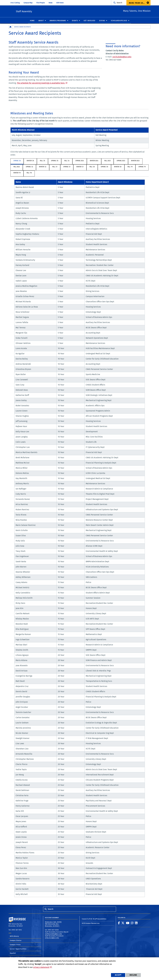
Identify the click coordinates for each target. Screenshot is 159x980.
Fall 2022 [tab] (17, 167)
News (51, 3)
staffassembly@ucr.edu (53, 934)
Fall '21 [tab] (55, 167)
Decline (133, 975)
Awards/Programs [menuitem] (58, 21)
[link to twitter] (123, 923)
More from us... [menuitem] (137, 3)
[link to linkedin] (136, 923)
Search (119, 3)
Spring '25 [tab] (55, 161)
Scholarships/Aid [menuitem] (119, 21)
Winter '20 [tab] (118, 167)
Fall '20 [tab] (92, 167)
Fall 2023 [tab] (107, 161)
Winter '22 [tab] (43, 167)
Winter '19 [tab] (17, 173)
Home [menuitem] (32, 21)
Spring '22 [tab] (29, 167)
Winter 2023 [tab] (135, 161)
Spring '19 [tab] (142, 167)
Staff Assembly (40, 11)
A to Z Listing (15, 3)
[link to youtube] (128, 923)
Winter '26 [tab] (30, 161)
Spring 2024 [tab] (80, 161)
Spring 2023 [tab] (121, 161)
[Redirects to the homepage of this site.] (11, 27)
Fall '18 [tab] (29, 173)
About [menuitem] (41, 21)
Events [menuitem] (75, 21)
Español (13, 953)
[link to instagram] (132, 923)
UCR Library (14, 936)
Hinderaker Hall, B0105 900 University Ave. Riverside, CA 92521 (53, 924)
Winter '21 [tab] (80, 167)
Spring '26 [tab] (17, 161)
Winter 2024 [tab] (94, 161)
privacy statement (41, 967)
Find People (41, 3)
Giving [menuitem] (102, 21)
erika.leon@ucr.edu (52, 938)
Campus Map (28, 3)
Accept (118, 975)
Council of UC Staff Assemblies (94, 919)
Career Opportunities (18, 949)
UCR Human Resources (91, 923)
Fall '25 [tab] (42, 161)
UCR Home (60, 3)
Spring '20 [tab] (104, 167)
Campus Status (16, 941)
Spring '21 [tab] (67, 167)
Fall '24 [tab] (67, 161)
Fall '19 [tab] (130, 167)
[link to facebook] (119, 923)
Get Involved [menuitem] (89, 21)
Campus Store (15, 945)
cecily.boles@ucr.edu (122, 57)
